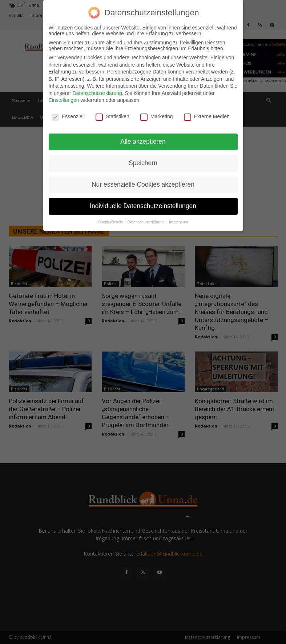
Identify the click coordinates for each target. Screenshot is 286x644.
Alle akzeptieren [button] (143, 142)
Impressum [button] (178, 222)
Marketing (156, 116)
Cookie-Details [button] (111, 222)
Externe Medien (207, 116)
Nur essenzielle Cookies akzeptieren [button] (143, 184)
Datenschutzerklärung (97, 93)
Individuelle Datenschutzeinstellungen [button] (143, 206)
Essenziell (68, 116)
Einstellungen (64, 100)
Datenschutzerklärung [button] (147, 222)
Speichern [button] (143, 163)
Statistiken (112, 116)
